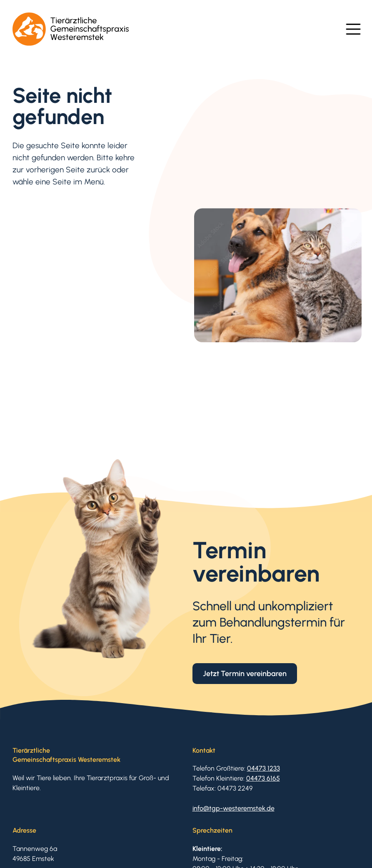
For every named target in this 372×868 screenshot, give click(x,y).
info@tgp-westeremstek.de (233, 808)
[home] (71, 29)
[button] (353, 29)
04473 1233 (263, 768)
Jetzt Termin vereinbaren (245, 673)
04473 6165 (263, 778)
